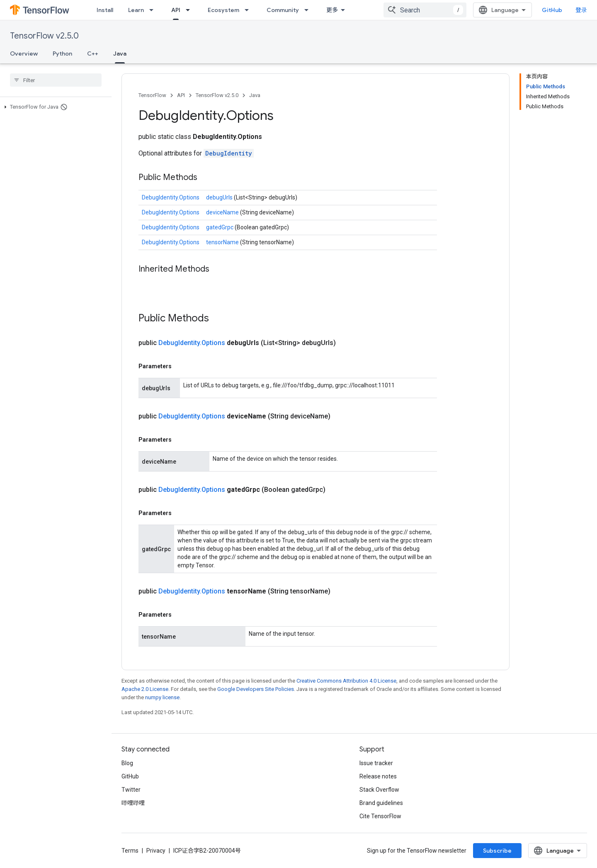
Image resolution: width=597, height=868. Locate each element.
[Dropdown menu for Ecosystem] (249, 10)
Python (62, 53)
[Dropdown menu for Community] (309, 10)
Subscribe (497, 851)
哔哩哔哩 (133, 803)
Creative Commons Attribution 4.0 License (346, 681)
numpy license (162, 697)
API (181, 95)
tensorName (223, 242)
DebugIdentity (229, 153)
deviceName (223, 212)
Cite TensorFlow (380, 816)
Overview (24, 53)
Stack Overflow (379, 790)
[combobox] (425, 10)
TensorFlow (152, 95)
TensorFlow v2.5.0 (44, 36)
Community (283, 10)
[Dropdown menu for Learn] (154, 10)
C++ (93, 53)
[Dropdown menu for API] (190, 10)
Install (105, 10)
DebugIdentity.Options (171, 197)
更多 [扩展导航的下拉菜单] (332, 10)
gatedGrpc (220, 227)
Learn (136, 10)
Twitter (131, 790)
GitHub (552, 10)
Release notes (378, 776)
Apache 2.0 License (145, 689)
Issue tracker (376, 763)
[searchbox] (56, 80)
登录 (581, 10)
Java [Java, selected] (120, 53)
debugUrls (220, 197)
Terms (130, 851)
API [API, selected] (176, 10)
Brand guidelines (381, 803)
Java (255, 95)
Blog (127, 763)
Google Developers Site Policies (256, 689)
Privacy (156, 851)
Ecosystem (223, 10)
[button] (54, 107)
